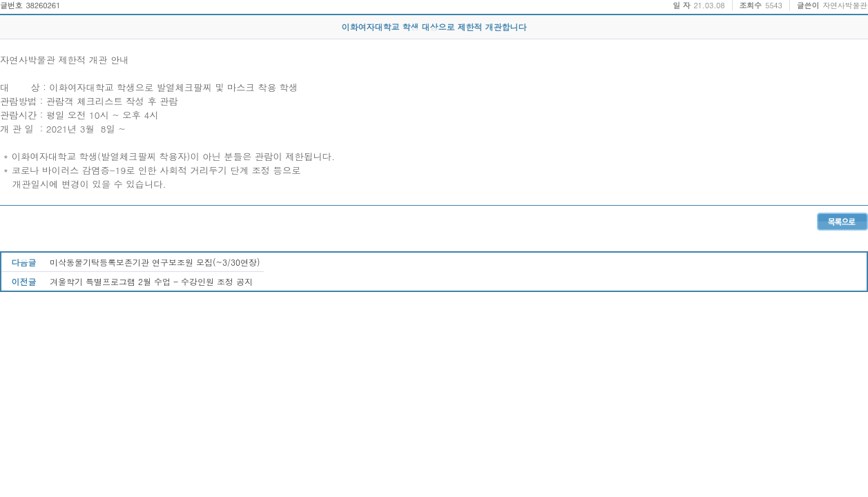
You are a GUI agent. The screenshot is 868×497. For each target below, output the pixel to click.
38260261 (43, 5)
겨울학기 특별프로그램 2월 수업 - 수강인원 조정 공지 (151, 281)
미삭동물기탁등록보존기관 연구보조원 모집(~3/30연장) (155, 262)
